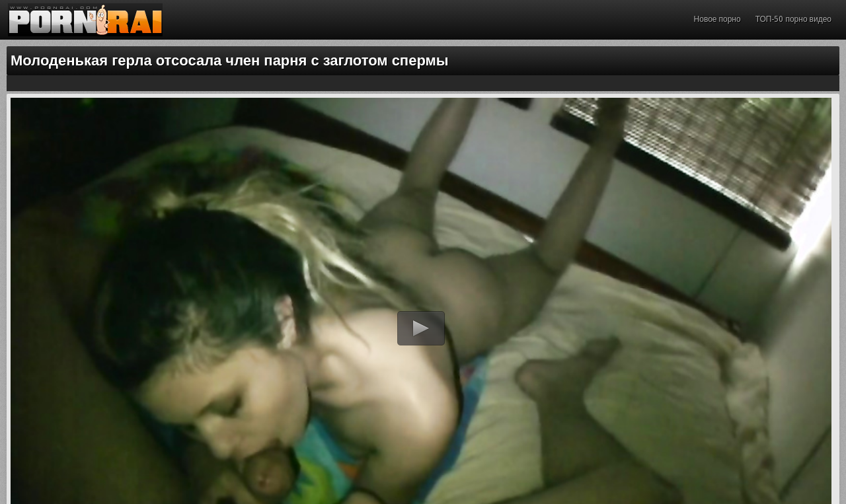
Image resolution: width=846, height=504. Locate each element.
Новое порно (717, 19)
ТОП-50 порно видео (793, 19)
